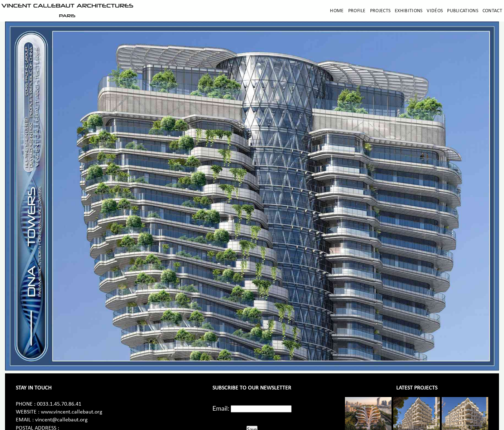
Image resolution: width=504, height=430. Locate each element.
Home (337, 11)
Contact (492, 11)
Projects (380, 11)
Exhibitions (409, 11)
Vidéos (435, 11)
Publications (463, 11)
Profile (357, 11)
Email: (221, 408)
